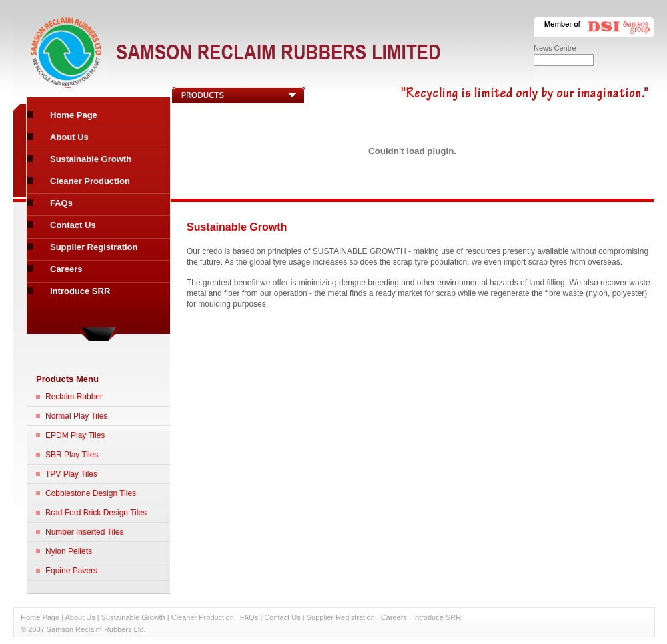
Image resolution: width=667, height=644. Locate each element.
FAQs (61, 203)
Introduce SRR (80, 291)
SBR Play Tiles (72, 455)
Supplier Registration (94, 247)
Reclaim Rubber (74, 397)
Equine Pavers (71, 571)
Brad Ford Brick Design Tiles (96, 513)
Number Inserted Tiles (84, 532)
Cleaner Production (90, 181)
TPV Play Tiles (71, 474)
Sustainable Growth (91, 159)
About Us (69, 137)
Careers (66, 269)
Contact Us (73, 225)
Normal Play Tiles (76, 416)
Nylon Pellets (69, 551)
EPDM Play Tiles (75, 435)
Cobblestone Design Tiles (91, 493)
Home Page (74, 115)
